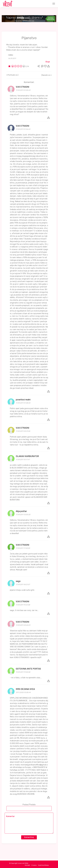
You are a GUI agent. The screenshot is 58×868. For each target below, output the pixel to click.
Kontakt (27, 865)
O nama (34, 865)
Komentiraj (29, 837)
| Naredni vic (46, 75)
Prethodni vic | (12, 75)
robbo (11, 55)
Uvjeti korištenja (43, 865)
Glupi (48, 62)
